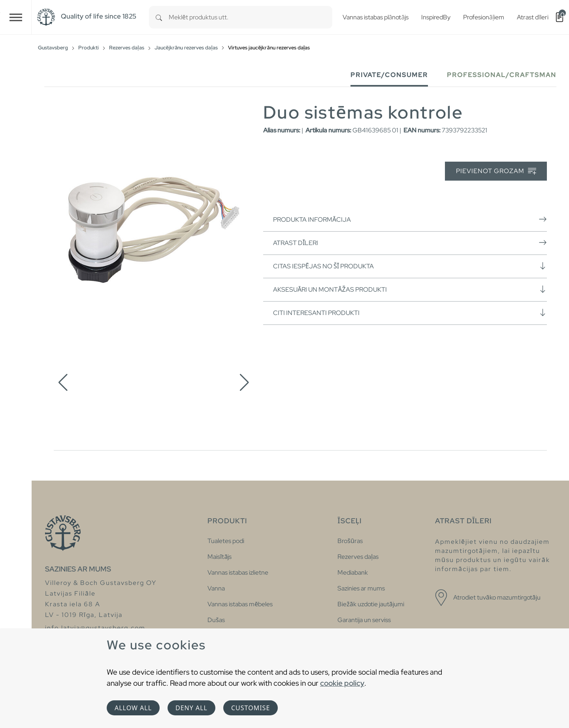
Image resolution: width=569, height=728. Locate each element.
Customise (251, 708)
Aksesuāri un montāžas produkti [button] (410, 289)
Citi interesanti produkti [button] (410, 313)
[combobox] (251, 17)
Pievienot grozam (496, 171)
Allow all (133, 708)
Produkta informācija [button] (410, 219)
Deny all (191, 708)
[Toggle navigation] (16, 17)
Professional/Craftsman (502, 75)
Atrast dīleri (410, 243)
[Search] (159, 17)
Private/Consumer (389, 75)
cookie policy (342, 683)
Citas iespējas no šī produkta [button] (410, 266)
